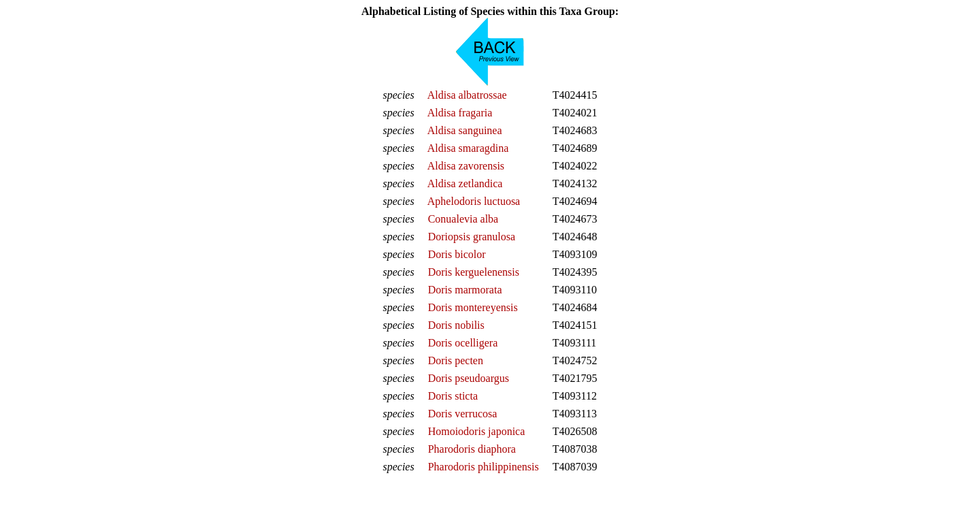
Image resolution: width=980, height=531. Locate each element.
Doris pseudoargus (469, 378)
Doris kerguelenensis (474, 272)
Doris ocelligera (463, 343)
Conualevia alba (463, 219)
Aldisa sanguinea (465, 130)
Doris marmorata (465, 290)
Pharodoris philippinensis (484, 467)
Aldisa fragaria (460, 113)
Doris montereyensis (473, 307)
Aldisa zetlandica (465, 183)
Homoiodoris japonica (477, 431)
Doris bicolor (457, 254)
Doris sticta (453, 396)
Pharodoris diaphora (472, 449)
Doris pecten (456, 360)
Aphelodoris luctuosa (474, 201)
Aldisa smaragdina (468, 148)
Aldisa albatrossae (467, 95)
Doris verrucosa (463, 414)
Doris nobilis (456, 325)
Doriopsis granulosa (472, 237)
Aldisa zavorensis (466, 166)
